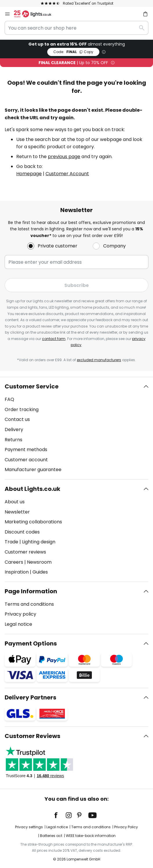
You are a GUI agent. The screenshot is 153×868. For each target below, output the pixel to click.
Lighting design (39, 542)
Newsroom (39, 562)
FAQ (9, 399)
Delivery (14, 430)
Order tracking (22, 409)
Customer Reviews (32, 736)
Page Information (31, 591)
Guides (40, 572)
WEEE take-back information (91, 836)
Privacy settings (29, 827)
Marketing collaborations (33, 522)
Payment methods (26, 450)
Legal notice (18, 624)
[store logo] (36, 14)
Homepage (29, 174)
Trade (11, 542)
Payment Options (31, 643)
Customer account (26, 460)
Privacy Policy (126, 827)
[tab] (76, 428)
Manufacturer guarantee (33, 470)
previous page (64, 157)
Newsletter (17, 512)
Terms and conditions (29, 604)
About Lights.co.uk (32, 489)
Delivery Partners (30, 697)
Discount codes (22, 532)
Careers (14, 562)
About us (15, 502)
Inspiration (17, 572)
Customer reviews (25, 552)
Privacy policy (20, 614)
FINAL (73, 52)
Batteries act (51, 836)
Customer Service (32, 386)
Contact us (17, 419)
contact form (54, 339)
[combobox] (76, 28)
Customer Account (67, 174)
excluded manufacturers (99, 360)
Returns (13, 440)
